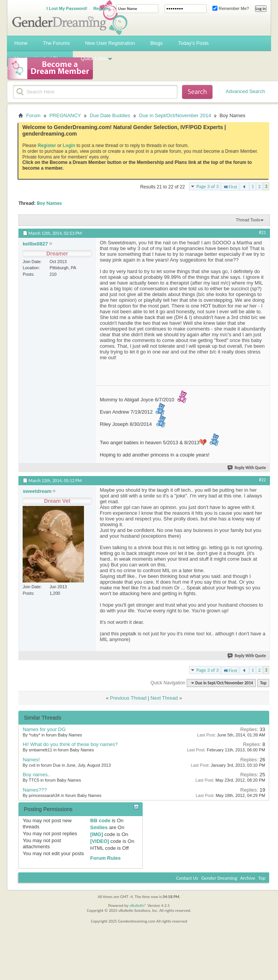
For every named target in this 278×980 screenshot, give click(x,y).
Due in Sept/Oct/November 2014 (175, 115)
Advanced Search (246, 91)
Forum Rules (105, 858)
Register (102, 8)
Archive (248, 878)
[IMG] (96, 834)
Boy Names (49, 203)
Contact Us (187, 878)
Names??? (35, 790)
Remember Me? (231, 8)
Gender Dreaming (219, 878)
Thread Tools (248, 220)
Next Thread (164, 698)
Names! (31, 760)
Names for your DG (44, 729)
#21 (262, 232)
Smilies (99, 827)
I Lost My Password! (67, 8)
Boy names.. (36, 775)
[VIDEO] (100, 841)
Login (69, 146)
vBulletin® (138, 906)
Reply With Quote (247, 468)
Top (263, 683)
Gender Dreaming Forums (70, 18)
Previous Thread (128, 698)
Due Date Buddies (110, 115)
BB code (100, 820)
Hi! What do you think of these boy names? (70, 744)
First (230, 187)
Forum (33, 115)
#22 (262, 480)
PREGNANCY (65, 115)
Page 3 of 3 (207, 186)
